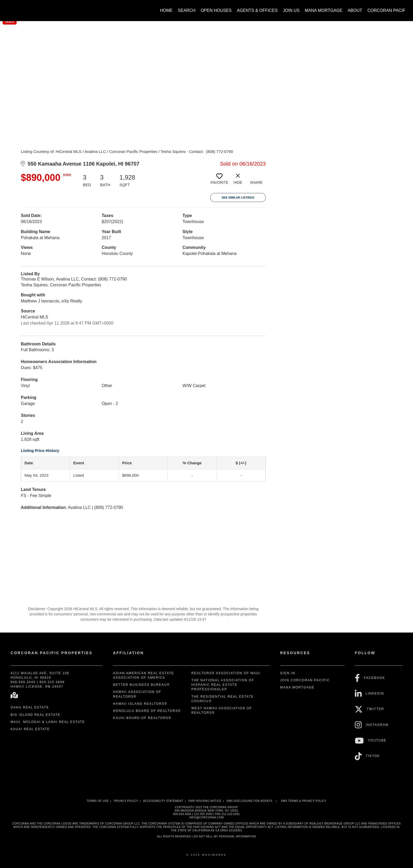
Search (187, 10)
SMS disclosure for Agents (249, 801)
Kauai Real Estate (30, 729)
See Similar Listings (238, 197)
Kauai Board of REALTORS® (142, 718)
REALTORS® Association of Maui (226, 673)
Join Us (291, 10)
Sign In (288, 673)
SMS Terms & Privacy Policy (304, 801)
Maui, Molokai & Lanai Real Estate (48, 722)
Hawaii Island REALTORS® (140, 704)
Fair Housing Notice (205, 801)
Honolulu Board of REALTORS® (147, 711)
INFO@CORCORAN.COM (206, 818)
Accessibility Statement (163, 801)
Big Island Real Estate (35, 715)
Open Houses (216, 10)
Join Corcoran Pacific (305, 680)
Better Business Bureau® (141, 685)
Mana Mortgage (324, 10)
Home (166, 10)
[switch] (219, 181)
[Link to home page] (11, 8)
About (355, 10)
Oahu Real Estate (30, 707)
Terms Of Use (98, 801)
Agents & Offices (257, 10)
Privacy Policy (126, 801)
